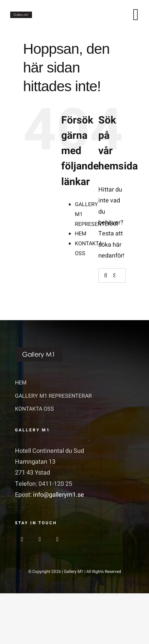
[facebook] (22, 539)
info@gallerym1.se (59, 495)
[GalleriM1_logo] (21, 14)
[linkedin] (57, 539)
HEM (81, 234)
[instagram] (40, 539)
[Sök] (105, 276)
